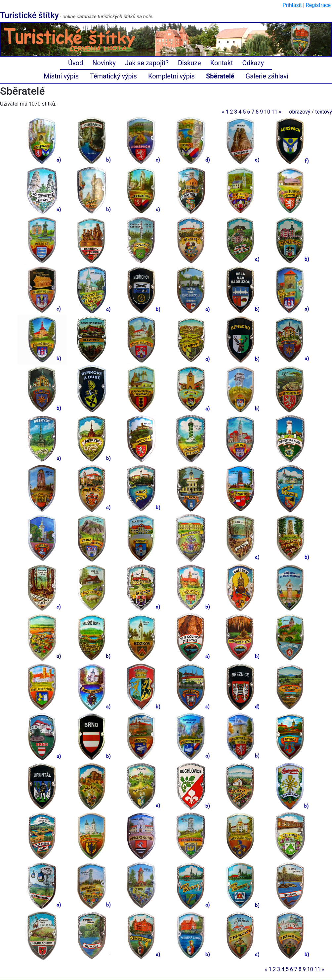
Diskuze (189, 63)
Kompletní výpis (171, 76)
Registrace (318, 5)
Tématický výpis (113, 76)
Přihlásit (292, 5)
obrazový (300, 112)
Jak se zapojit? (147, 63)
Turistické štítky (29, 15)
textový (324, 112)
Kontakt (222, 63)
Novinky (104, 63)
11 (274, 112)
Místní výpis (61, 76)
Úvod (76, 63)
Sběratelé (220, 76)
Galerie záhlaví (267, 76)
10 (267, 112)
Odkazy (253, 63)
